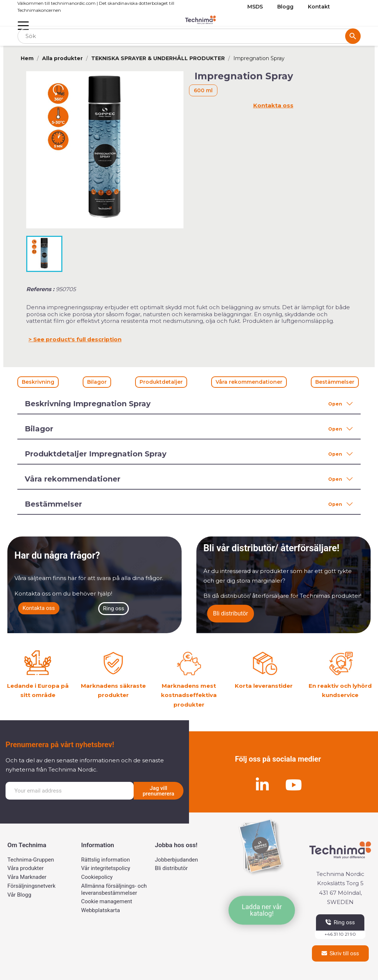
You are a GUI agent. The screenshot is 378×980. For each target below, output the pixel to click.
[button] (39, 608)
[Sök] (189, 36)
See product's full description (77, 339)
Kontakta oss (273, 105)
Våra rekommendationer (249, 382)
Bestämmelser (335, 382)
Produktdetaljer (161, 382)
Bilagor (97, 382)
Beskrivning (38, 382)
